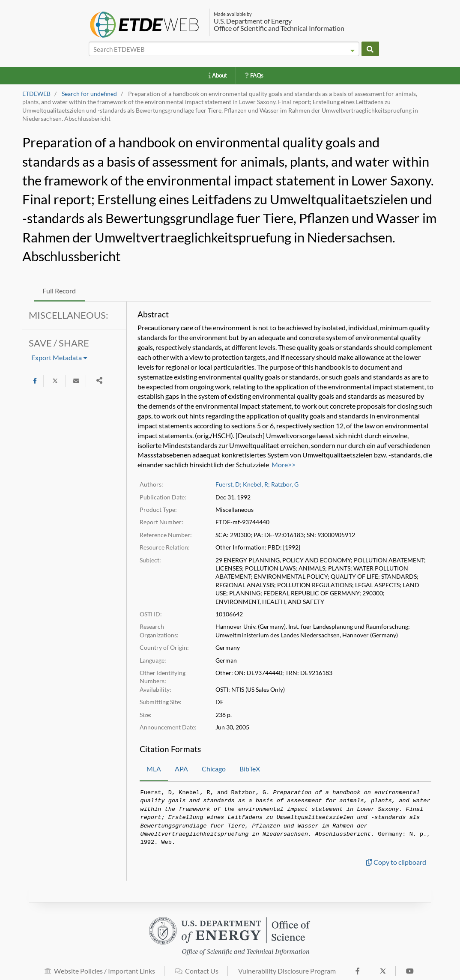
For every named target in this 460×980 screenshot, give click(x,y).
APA (181, 769)
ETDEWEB (36, 94)
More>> (284, 465)
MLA (154, 769)
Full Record (59, 291)
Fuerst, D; (229, 484)
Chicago (214, 769)
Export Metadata (59, 357)
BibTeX (250, 769)
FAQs (254, 75)
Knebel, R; (256, 484)
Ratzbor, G (285, 484)
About (218, 75)
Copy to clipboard (396, 862)
